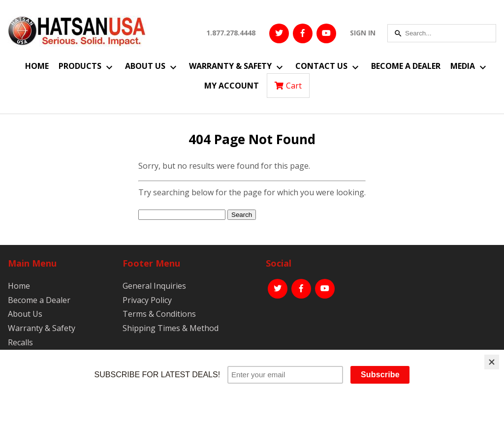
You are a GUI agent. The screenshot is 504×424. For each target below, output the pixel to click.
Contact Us (321, 66)
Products (80, 66)
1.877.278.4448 (231, 33)
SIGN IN (363, 33)
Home (37, 66)
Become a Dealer (406, 66)
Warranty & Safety (230, 66)
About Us (145, 66)
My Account (232, 86)
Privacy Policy (147, 300)
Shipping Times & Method (171, 328)
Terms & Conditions (159, 314)
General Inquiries (154, 286)
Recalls (20, 342)
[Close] (492, 362)
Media (463, 66)
